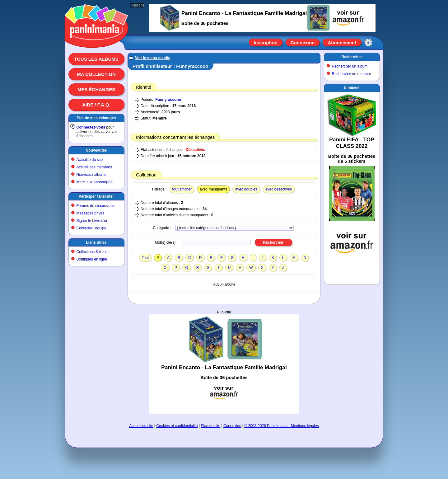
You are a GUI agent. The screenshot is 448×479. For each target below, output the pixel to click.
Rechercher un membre (352, 74)
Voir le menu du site (153, 58)
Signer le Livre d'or (92, 221)
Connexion (303, 42)
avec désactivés (279, 189)
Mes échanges (96, 89)
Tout (145, 258)
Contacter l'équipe (91, 228)
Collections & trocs (92, 252)
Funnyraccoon (168, 100)
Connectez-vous (91, 127)
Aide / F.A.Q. (96, 105)
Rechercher (352, 57)
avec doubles (246, 189)
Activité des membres (94, 167)
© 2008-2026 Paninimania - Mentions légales (282, 426)
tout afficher (182, 189)
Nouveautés (96, 150)
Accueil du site (141, 426)
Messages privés (91, 213)
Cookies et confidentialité (177, 426)
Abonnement (342, 42)
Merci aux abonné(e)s (95, 182)
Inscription (266, 42)
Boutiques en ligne (92, 259)
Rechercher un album (350, 66)
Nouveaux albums (91, 175)
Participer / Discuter (96, 196)
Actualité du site (90, 160)
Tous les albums (96, 59)
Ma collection (96, 74)
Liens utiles (96, 242)
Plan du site (211, 426)
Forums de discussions (96, 206)
